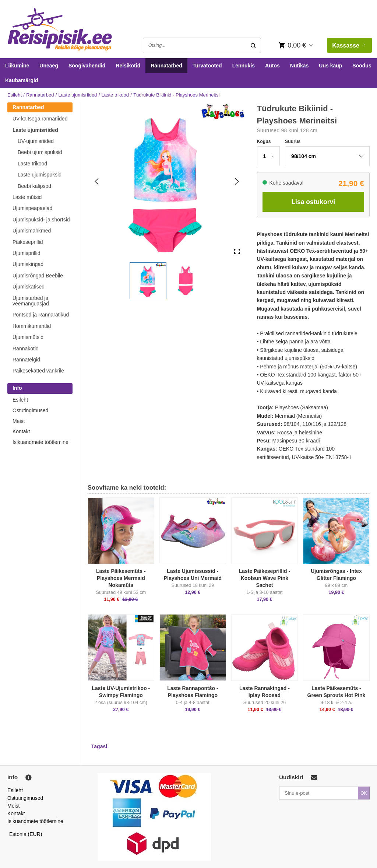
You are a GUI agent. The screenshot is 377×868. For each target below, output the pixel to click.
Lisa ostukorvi (313, 202)
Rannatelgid (26, 360)
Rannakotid (26, 349)
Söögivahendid (87, 66)
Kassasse (349, 45)
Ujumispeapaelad (32, 208)
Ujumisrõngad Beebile (38, 276)
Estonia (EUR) (26, 834)
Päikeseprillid (28, 242)
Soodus (362, 66)
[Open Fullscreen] (237, 251)
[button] (148, 281)
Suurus (293, 141)
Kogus (264, 141)
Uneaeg (49, 66)
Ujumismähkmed (32, 231)
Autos (272, 66)
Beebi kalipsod (34, 186)
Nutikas (300, 66)
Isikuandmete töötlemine (40, 442)
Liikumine (17, 66)
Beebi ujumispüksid (40, 152)
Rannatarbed (166, 66)
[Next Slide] (237, 181)
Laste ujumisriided (78, 95)
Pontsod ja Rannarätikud (41, 315)
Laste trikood (115, 95)
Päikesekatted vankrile (38, 371)
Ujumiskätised (29, 287)
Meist (19, 421)
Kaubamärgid (22, 80)
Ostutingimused (30, 410)
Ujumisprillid (26, 253)
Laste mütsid (27, 197)
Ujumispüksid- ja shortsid (41, 220)
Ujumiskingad (28, 264)
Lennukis (244, 66)
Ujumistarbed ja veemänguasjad (31, 301)
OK (364, 793)
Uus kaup (330, 66)
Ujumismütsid (28, 337)
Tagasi (99, 746)
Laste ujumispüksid (40, 175)
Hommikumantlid (32, 326)
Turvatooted (207, 66)
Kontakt (21, 431)
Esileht (15, 95)
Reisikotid (128, 66)
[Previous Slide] (97, 181)
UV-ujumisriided (36, 141)
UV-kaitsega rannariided (40, 119)
